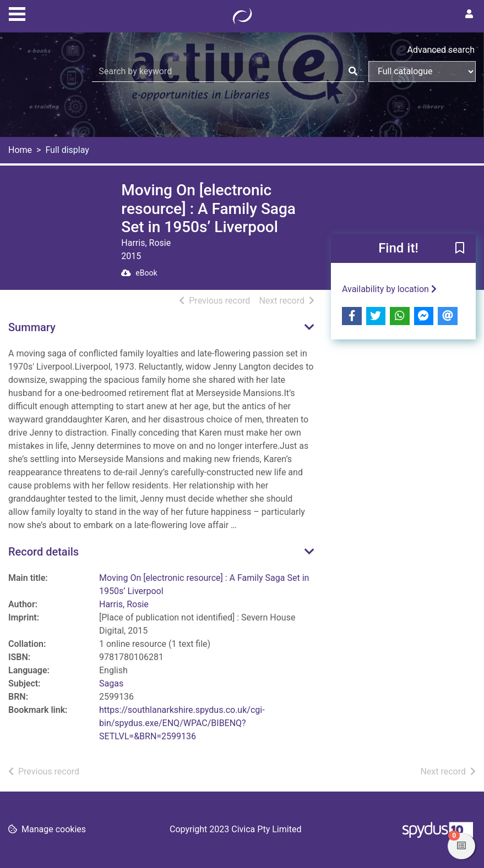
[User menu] (469, 14)
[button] (460, 249)
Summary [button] (32, 327)
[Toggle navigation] (17, 13)
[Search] (353, 72)
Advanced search (441, 50)
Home (20, 150)
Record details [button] (43, 552)
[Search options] (422, 72)
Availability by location (389, 289)
